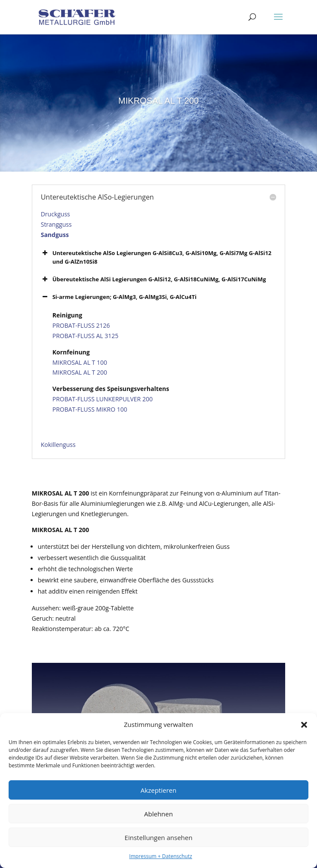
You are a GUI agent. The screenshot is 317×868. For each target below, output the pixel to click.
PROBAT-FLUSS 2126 (81, 325)
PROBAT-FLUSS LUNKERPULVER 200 (103, 399)
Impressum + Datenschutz (160, 856)
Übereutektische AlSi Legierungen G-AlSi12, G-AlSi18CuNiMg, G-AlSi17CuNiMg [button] (154, 279)
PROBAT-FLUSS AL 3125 (86, 336)
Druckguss (55, 214)
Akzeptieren (158, 790)
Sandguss (55, 235)
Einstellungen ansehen (159, 837)
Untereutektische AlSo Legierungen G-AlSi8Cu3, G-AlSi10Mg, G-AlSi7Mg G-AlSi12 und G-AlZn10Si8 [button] (156, 257)
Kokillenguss (58, 445)
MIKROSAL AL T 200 (80, 372)
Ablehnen (158, 814)
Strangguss (56, 224)
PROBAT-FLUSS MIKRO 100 (90, 409)
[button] (304, 725)
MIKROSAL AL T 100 (80, 362)
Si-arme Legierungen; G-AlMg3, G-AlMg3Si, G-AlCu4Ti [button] (119, 297)
